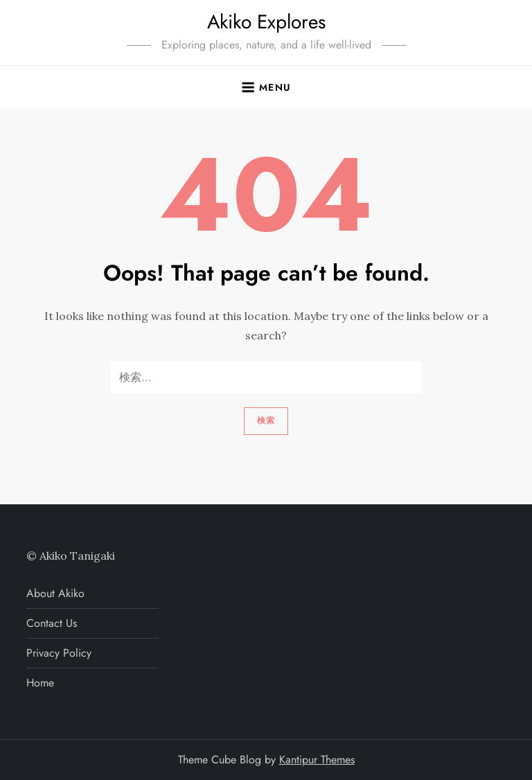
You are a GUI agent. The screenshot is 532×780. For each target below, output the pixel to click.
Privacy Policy (59, 653)
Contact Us (52, 623)
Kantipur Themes (317, 760)
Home (40, 683)
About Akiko (55, 593)
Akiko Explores (266, 22)
